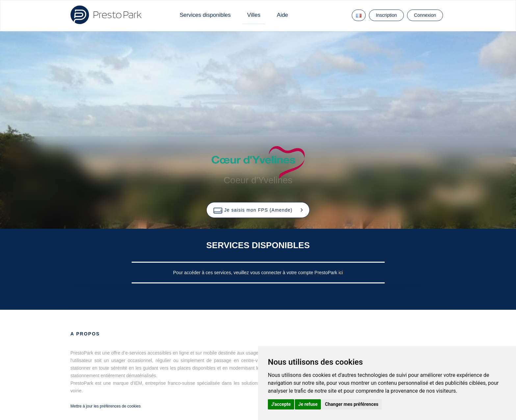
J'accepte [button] (281, 404)
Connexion (425, 15)
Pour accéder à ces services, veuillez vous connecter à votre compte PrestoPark (256, 273)
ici (341, 273)
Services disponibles (205, 15)
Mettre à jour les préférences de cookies (105, 406)
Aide (282, 15)
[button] (258, 210)
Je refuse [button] (308, 404)
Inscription (386, 15)
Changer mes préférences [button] (352, 404)
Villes (254, 15)
